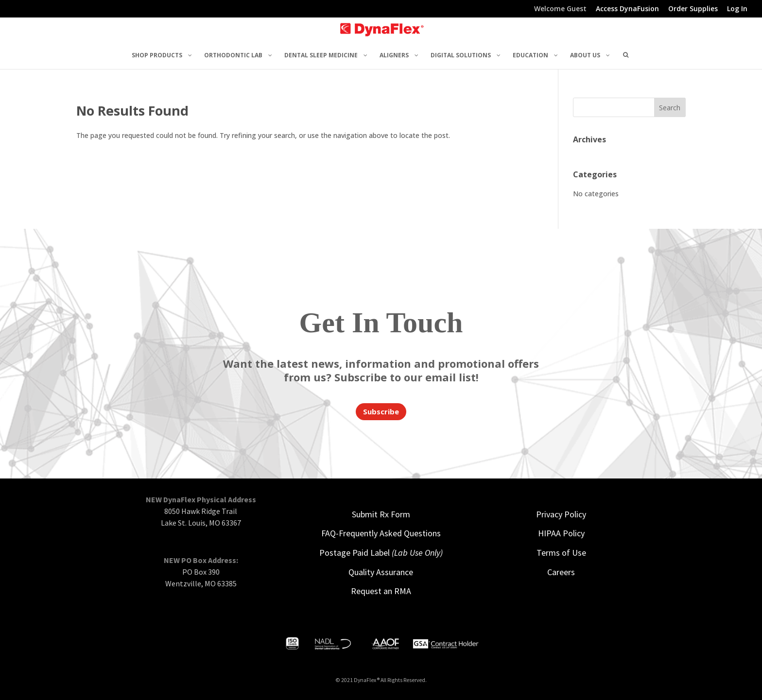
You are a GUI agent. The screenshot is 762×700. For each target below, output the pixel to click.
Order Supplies (693, 9)
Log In (737, 9)
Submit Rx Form (381, 514)
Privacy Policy (561, 514)
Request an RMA (381, 591)
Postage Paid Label (381, 553)
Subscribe (381, 411)
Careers (561, 572)
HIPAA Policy (561, 533)
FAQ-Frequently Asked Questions (381, 533)
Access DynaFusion (627, 9)
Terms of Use (561, 553)
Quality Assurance (381, 572)
